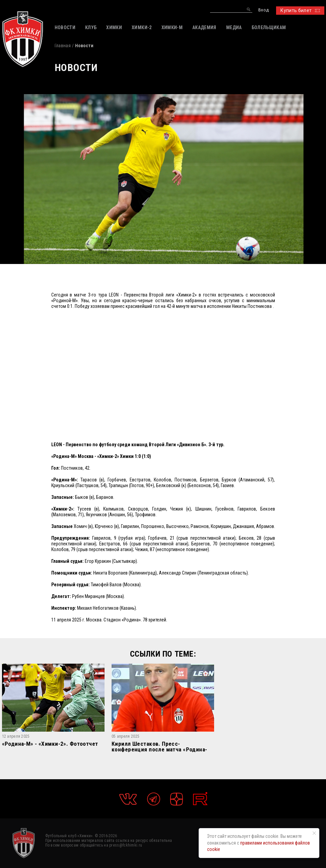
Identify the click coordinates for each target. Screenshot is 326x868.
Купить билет (300, 10)
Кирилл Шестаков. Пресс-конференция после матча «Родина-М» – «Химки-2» (159, 747)
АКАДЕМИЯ (204, 27)
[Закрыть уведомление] (314, 833)
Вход (264, 10)
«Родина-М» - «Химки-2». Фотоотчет (50, 744)
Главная (63, 46)
